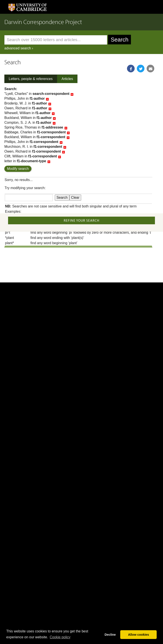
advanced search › (19, 48)
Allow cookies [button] (139, 635)
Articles (67, 79)
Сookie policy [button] (60, 637)
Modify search (18, 169)
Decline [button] (110, 635)
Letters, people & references (31, 79)
